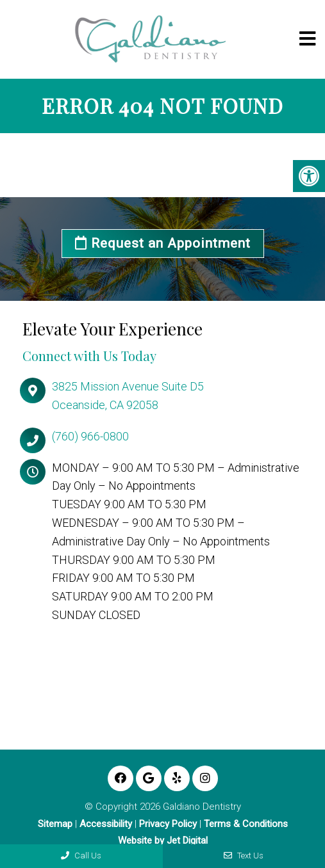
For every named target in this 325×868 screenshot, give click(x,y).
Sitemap (55, 824)
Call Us (81, 856)
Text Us (244, 856)
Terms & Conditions (246, 824)
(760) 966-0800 (90, 436)
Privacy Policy (168, 824)
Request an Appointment (163, 243)
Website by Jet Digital (163, 841)
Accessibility (106, 824)
